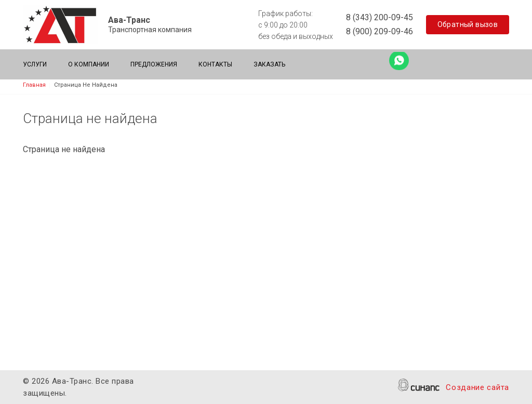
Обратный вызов (468, 24)
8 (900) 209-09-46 (380, 31)
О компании (89, 64)
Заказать (269, 64)
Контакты (215, 64)
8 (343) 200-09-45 (380, 17)
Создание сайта (477, 388)
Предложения (154, 64)
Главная (34, 85)
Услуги (35, 64)
